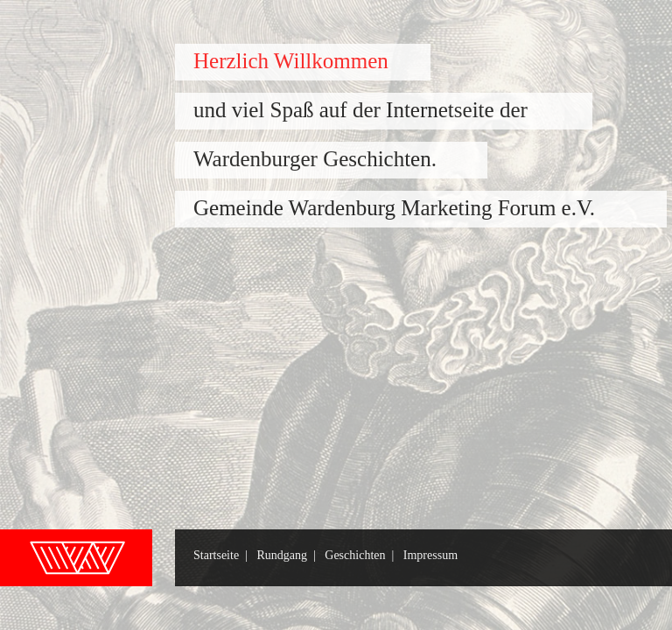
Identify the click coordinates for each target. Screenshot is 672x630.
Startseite (216, 555)
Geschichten (355, 555)
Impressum (430, 555)
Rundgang (282, 555)
